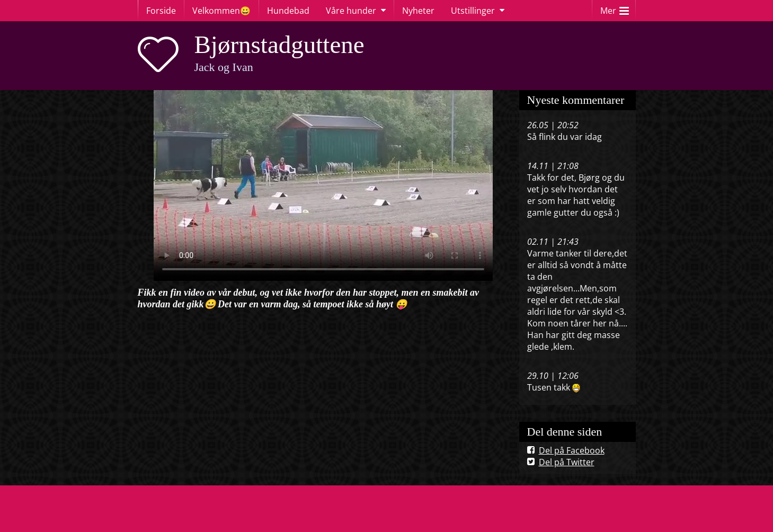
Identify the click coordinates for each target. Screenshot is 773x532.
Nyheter (418, 11)
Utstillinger (473, 11)
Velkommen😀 (221, 11)
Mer (615, 8)
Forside (161, 11)
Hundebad (288, 11)
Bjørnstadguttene (279, 45)
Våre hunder (351, 11)
